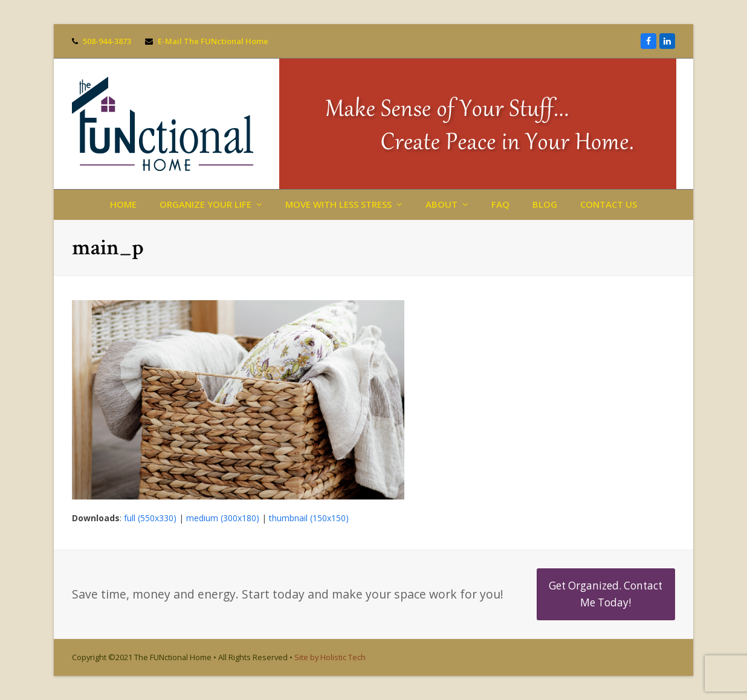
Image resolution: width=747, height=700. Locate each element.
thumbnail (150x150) (309, 518)
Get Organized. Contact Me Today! (606, 594)
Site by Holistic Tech (330, 657)
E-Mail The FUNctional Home (213, 41)
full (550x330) (150, 518)
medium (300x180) (223, 518)
